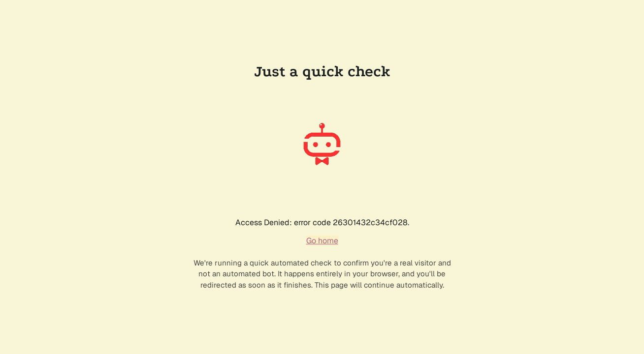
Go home (322, 241)
